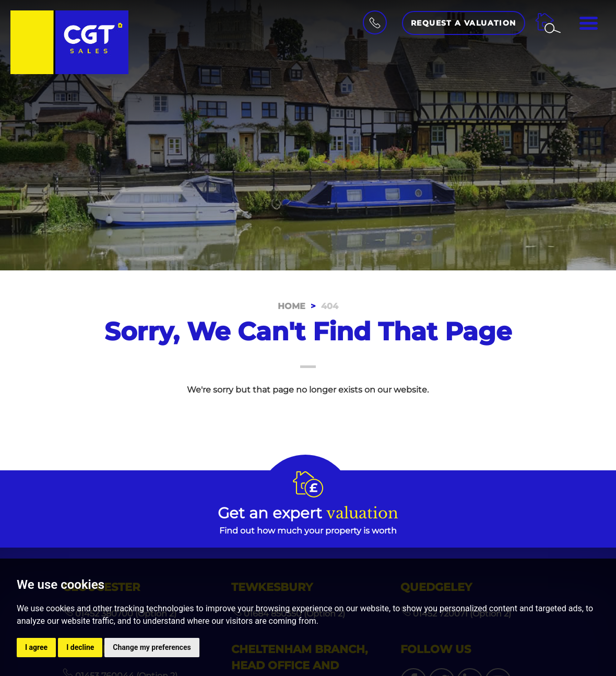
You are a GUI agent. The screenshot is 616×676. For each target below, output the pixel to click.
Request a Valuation (464, 23)
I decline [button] (80, 647)
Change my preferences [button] (152, 647)
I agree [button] (36, 647)
